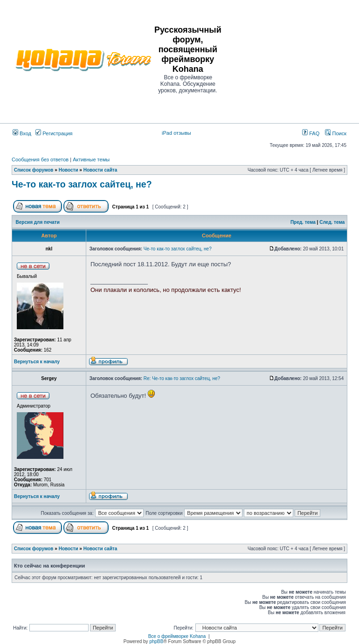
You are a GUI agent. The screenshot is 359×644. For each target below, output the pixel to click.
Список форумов (34, 170)
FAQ (311, 133)
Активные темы (91, 159)
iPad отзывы (176, 133)
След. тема (332, 222)
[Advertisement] (291, 59)
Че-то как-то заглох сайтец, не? (82, 184)
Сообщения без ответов (40, 159)
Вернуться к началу (37, 362)
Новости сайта (100, 170)
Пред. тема (303, 222)
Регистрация (54, 133)
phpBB (156, 641)
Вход (22, 133)
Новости (69, 170)
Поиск (336, 133)
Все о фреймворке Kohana (177, 636)
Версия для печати (38, 222)
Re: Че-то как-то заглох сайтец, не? (182, 378)
